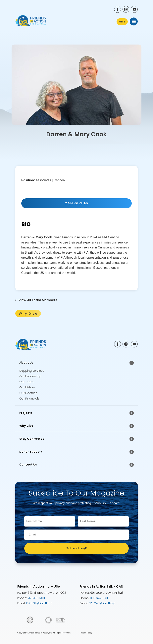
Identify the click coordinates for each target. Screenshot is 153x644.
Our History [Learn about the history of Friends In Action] (27, 388)
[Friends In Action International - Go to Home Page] (31, 21)
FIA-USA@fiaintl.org (39, 604)
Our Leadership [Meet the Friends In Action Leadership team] (30, 377)
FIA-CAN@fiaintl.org (102, 604)
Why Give (28, 314)
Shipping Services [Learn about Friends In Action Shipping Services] (32, 371)
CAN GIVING (76, 203)
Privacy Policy (86, 633)
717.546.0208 (36, 598)
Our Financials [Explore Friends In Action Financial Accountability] (29, 399)
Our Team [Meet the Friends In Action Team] (26, 382)
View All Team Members (38, 300)
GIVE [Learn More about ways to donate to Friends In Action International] (122, 21)
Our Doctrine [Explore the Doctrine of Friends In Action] (28, 393)
